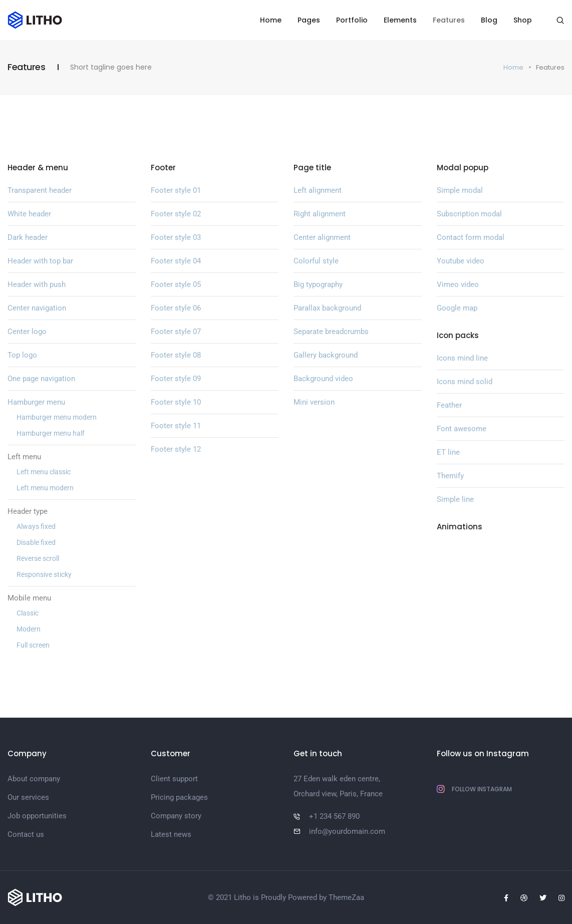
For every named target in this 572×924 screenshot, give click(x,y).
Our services (28, 797)
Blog (489, 20)
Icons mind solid (465, 382)
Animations (460, 527)
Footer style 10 (176, 402)
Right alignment (320, 214)
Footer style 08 (176, 355)
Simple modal (460, 190)
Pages (309, 20)
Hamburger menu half (51, 433)
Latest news (171, 834)
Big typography (318, 284)
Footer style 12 (176, 449)
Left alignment (318, 190)
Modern (29, 629)
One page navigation (41, 379)
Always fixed (36, 526)
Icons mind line (462, 358)
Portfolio (352, 20)
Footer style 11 (176, 426)
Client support (174, 779)
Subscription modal (469, 214)
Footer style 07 (176, 332)
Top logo (22, 355)
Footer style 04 (176, 261)
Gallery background (326, 355)
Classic (28, 613)
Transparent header (40, 190)
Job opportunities (37, 816)
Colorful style (316, 261)
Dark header (28, 237)
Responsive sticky (44, 574)
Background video (323, 379)
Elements (400, 20)
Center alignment (322, 237)
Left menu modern (45, 488)
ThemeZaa (346, 897)
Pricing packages (179, 797)
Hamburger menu (36, 402)
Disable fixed (36, 542)
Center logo (27, 332)
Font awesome (462, 429)
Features (449, 20)
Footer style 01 (176, 190)
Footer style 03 (176, 237)
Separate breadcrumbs (331, 332)
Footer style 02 (176, 214)
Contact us (26, 834)
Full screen (33, 645)
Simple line (455, 499)
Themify (450, 476)
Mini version (314, 402)
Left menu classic (44, 472)
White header (29, 214)
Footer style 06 (176, 308)
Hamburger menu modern (57, 417)
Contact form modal (471, 237)
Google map (457, 308)
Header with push (37, 284)
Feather (449, 405)
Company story (176, 816)
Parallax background (327, 308)
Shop (523, 20)
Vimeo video (458, 284)
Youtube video (461, 261)
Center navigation (37, 308)
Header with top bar (40, 261)
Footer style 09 (176, 379)
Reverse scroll (38, 558)
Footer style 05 (176, 284)
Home (271, 20)
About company (34, 779)
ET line (448, 452)
